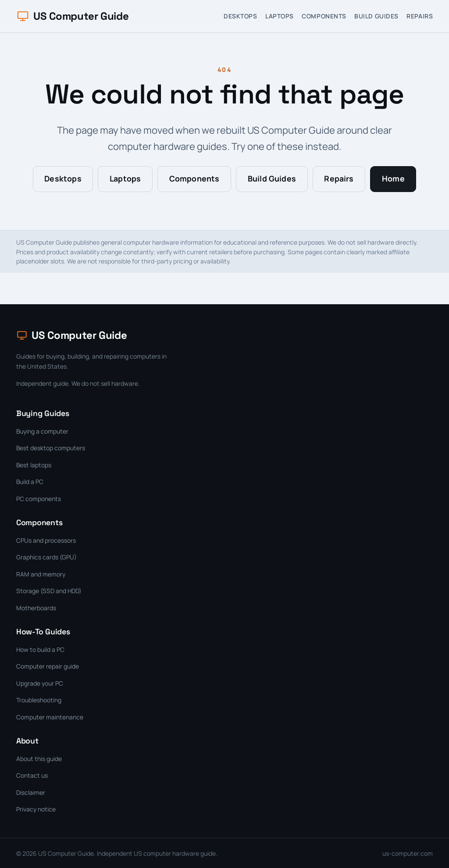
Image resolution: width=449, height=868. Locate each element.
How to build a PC (40, 649)
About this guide (39, 759)
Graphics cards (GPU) (46, 557)
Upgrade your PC (40, 683)
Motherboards (36, 608)
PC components (39, 499)
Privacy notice (36, 809)
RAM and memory (41, 574)
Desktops (240, 16)
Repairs (420, 16)
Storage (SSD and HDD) (49, 591)
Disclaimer (31, 792)
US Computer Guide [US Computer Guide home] (72, 16)
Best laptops (34, 465)
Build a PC (30, 482)
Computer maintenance (50, 717)
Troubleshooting (39, 700)
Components (324, 16)
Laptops (280, 16)
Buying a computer (42, 431)
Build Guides (376, 16)
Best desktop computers (51, 448)
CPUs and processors (46, 540)
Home (393, 178)
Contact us (32, 775)
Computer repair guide (48, 666)
